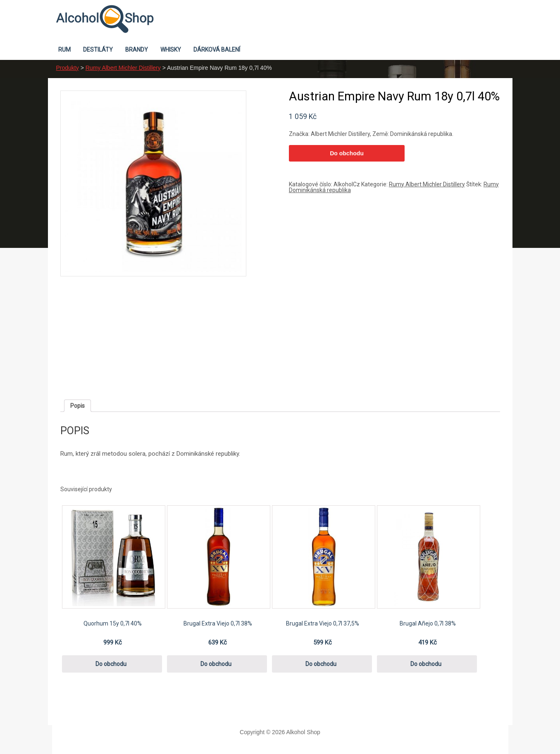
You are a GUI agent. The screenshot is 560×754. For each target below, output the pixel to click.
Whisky (171, 50)
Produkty (68, 68)
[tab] (77, 406)
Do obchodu (347, 153)
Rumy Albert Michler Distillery (123, 68)
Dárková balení (217, 50)
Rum (64, 50)
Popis (77, 406)
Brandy (137, 50)
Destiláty (98, 50)
